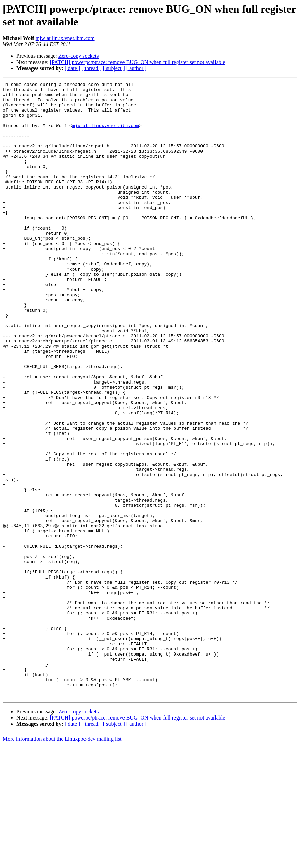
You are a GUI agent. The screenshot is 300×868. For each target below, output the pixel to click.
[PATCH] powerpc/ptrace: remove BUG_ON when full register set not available (138, 62)
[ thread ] (92, 68)
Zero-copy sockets (79, 56)
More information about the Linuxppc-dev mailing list (62, 862)
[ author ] (136, 68)
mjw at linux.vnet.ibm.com (65, 38)
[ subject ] (114, 68)
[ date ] (72, 68)
